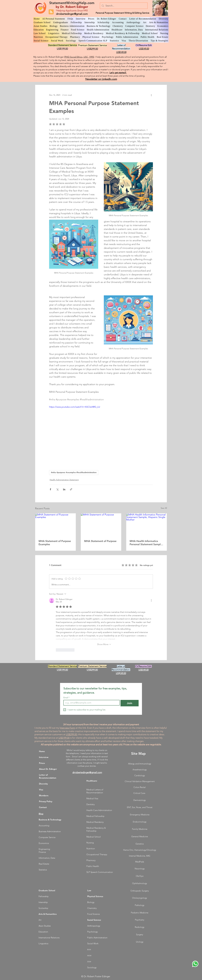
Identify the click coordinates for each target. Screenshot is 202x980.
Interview (44, 757)
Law (89, 890)
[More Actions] (151, 600)
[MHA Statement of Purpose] (101, 525)
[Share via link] (71, 489)
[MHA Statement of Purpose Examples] (55, 525)
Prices (42, 763)
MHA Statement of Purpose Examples (55, 543)
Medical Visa (92, 798)
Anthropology (94, 926)
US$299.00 (71, 734)
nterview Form (68, 728)
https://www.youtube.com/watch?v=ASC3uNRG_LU (75, 407)
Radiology (140, 927)
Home (42, 751)
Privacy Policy (46, 801)
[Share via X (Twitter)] (57, 489)
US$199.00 (64, 738)
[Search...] (124, 6)
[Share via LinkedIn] (64, 489)
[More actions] (151, 95)
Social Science (94, 920)
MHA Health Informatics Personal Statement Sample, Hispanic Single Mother (146, 543)
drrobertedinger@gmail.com (72, 14)
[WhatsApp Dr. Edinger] (195, 964)
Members (44, 795)
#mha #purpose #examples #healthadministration (74, 472)
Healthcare (92, 781)
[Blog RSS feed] (51, 12)
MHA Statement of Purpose (100, 541)
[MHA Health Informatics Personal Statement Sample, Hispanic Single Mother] (147, 525)
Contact (43, 807)
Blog (41, 814)
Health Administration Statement (64, 480)
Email (66, 698)
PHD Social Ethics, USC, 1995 (79, 57)
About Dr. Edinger (48, 769)
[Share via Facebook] (50, 489)
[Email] (91, 703)
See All (164, 508)
